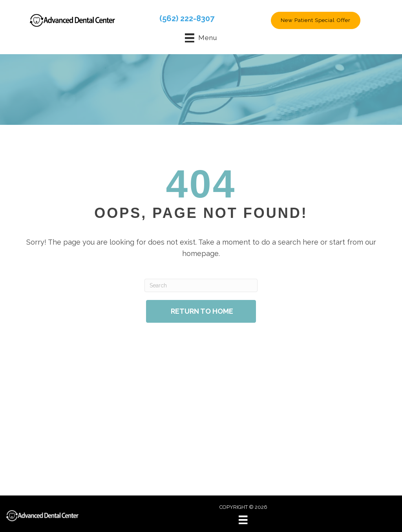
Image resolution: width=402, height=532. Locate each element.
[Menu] (243, 520)
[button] (315, 20)
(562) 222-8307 (187, 18)
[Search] (201, 285)
